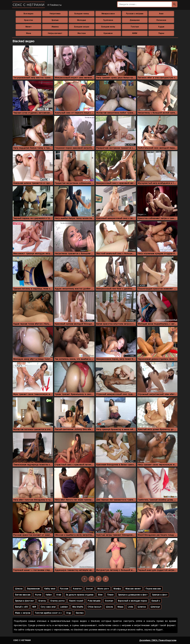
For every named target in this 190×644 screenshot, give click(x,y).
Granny (42, 601)
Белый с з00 (21, 607)
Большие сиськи (82, 27)
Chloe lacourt (94, 607)
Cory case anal (48, 607)
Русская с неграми (135, 14)
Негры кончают (55, 33)
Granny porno (57, 601)
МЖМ (135, 33)
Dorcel (89, 589)
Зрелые (55, 20)
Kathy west (50, 589)
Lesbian (64, 607)
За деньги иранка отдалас (80, 595)
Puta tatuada (94, 601)
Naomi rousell (76, 601)
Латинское (161, 20)
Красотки (28, 20)
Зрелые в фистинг (24, 601)
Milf (34, 607)
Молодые (82, 20)
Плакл (110, 595)
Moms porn (103, 589)
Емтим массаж (23, 595)
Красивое (108, 33)
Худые (161, 27)
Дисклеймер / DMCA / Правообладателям (158, 640)
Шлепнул (155, 607)
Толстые (135, 27)
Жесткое (82, 33)
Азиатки (77, 589)
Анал (161, 14)
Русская (64, 589)
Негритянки (55, 14)
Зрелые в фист (160, 595)
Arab (59, 595)
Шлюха (19, 589)
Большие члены (82, 14)
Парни (161, 33)
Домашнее (135, 20)
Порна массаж (153, 589)
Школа (109, 607)
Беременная (33, 589)
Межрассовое (108, 14)
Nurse (38, 595)
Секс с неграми (29, 5)
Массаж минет (133, 589)
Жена (29, 33)
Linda (130, 607)
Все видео (29, 14)
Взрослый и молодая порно (132, 601)
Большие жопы (108, 27)
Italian (49, 595)
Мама (120, 607)
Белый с (156, 601)
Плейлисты (54, 5)
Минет (28, 27)
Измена (55, 27)
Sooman (109, 601)
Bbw (100, 595)
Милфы (117, 589)
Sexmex (80, 613)
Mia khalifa (78, 607)
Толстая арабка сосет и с (48, 613)
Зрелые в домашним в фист (133, 595)
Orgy (69, 613)
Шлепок (142, 607)
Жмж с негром (23, 613)
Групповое (108, 20)
